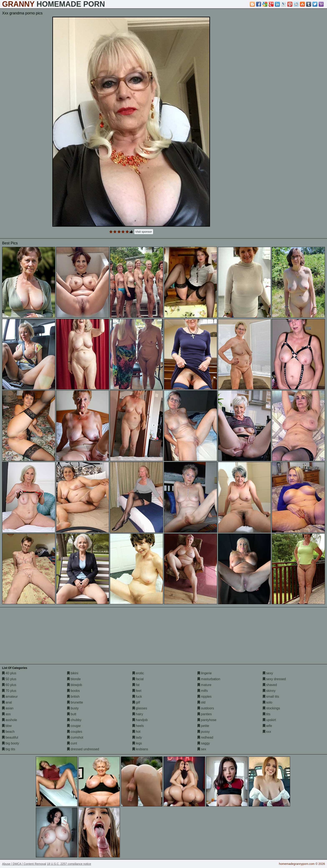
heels (138, 726)
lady (137, 737)
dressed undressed (83, 749)
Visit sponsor (144, 232)
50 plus (9, 679)
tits (267, 714)
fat (136, 685)
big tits (9, 749)
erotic (138, 673)
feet (137, 691)
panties (205, 714)
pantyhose (207, 720)
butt (72, 714)
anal (7, 702)
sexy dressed (274, 679)
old (201, 702)
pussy (204, 732)
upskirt (269, 720)
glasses (140, 708)
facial (138, 679)
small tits (271, 697)
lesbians (140, 749)
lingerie (205, 673)
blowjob (75, 685)
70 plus (9, 691)
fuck (137, 697)
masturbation (209, 679)
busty (73, 708)
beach (8, 732)
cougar (74, 726)
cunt (72, 743)
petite (203, 726)
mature (204, 685)
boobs (73, 691)
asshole (10, 720)
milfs (203, 691)
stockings (271, 708)
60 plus (9, 685)
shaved (270, 685)
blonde (74, 679)
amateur (10, 697)
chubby (74, 720)
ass (6, 714)
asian (8, 708)
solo (268, 702)
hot (136, 732)
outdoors (206, 708)
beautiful (10, 737)
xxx (267, 732)
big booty (11, 743)
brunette (75, 702)
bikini (73, 673)
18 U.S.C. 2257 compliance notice (69, 864)
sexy (268, 673)
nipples (204, 697)
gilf (136, 702)
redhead (205, 737)
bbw (7, 726)
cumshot (75, 737)
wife (267, 726)
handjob (140, 720)
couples (75, 732)
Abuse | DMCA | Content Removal (24, 864)
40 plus (9, 673)
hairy (138, 714)
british (73, 697)
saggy (204, 743)
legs (137, 743)
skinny (269, 691)
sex (202, 749)
